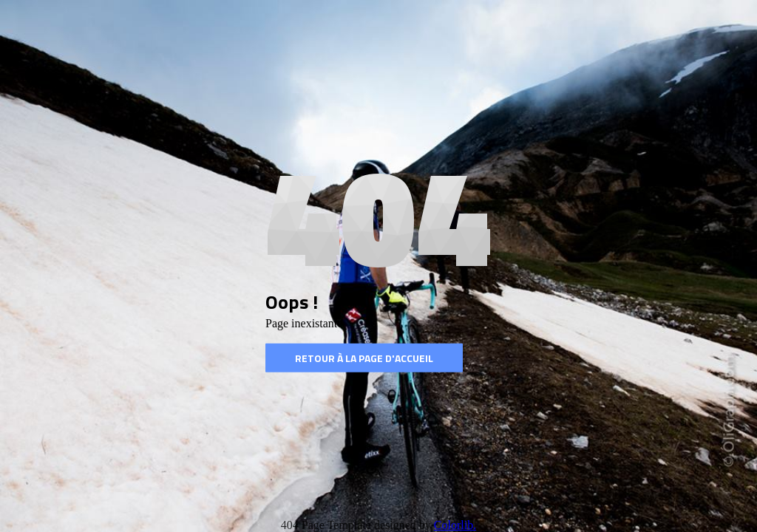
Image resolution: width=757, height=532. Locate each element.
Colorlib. (455, 525)
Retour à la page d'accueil (364, 358)
